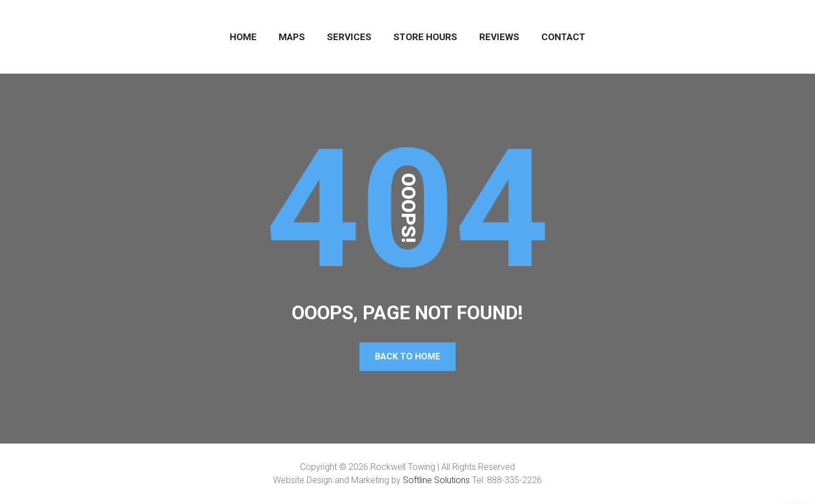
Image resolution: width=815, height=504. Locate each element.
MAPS (292, 37)
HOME (243, 37)
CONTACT (563, 37)
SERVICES (349, 37)
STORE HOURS (425, 37)
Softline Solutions (436, 480)
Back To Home (407, 356)
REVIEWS (499, 37)
